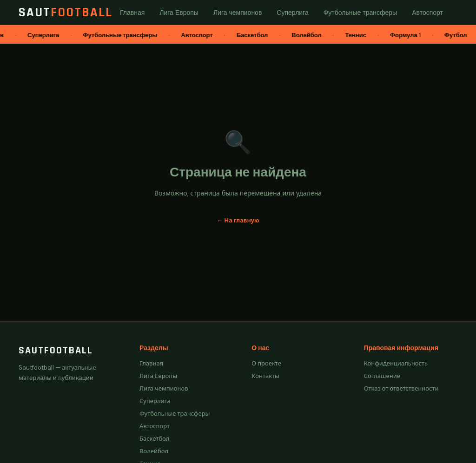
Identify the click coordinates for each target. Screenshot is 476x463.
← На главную (238, 220)
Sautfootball (56, 351)
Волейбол (154, 451)
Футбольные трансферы (175, 414)
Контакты (265, 376)
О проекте (266, 363)
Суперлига (155, 401)
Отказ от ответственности (401, 388)
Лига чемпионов (164, 388)
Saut (66, 13)
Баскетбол (154, 439)
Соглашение (382, 376)
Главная (151, 363)
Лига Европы (158, 376)
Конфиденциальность (396, 363)
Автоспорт (155, 426)
